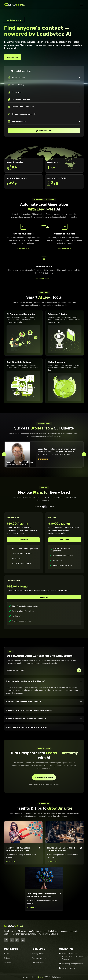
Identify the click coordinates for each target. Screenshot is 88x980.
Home (7, 954)
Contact (7, 963)
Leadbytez (39, 977)
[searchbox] (23, 107)
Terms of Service (39, 958)
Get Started (13, 57)
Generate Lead (44, 131)
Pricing (7, 958)
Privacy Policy (38, 954)
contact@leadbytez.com (73, 964)
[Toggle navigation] (82, 4)
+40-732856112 (69, 968)
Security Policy (38, 963)
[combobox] (45, 107)
